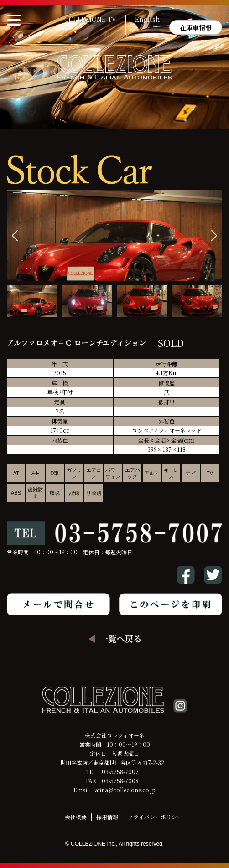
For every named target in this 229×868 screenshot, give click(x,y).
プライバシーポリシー (155, 817)
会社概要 (76, 817)
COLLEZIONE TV (90, 20)
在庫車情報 (196, 27)
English (148, 20)
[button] (214, 235)
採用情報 (107, 817)
